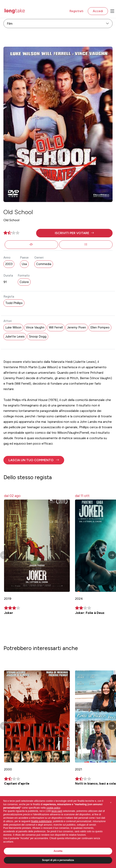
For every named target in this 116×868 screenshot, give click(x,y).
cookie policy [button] (53, 808)
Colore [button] (24, 282)
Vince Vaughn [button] (35, 327)
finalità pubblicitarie (41, 821)
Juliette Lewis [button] (15, 337)
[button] (74, 233)
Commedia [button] (44, 264)
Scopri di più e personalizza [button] (58, 860)
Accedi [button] (98, 11)
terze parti (57, 811)
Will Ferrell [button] (56, 327)
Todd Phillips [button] (14, 303)
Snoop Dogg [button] (38, 337)
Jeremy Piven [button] (77, 327)
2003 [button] (9, 264)
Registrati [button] (76, 11)
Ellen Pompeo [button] (100, 327)
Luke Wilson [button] (13, 327)
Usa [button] (24, 264)
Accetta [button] (58, 851)
